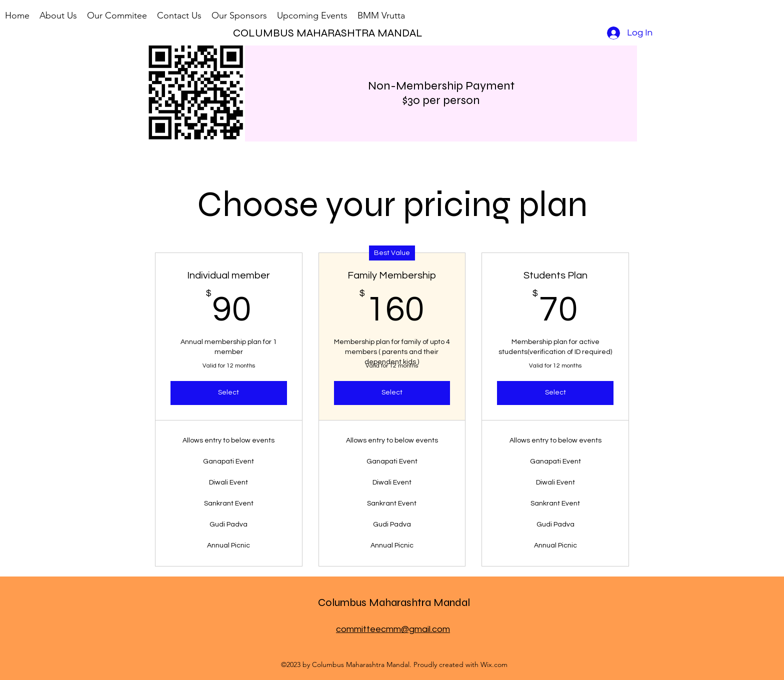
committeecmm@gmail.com (393, 629)
